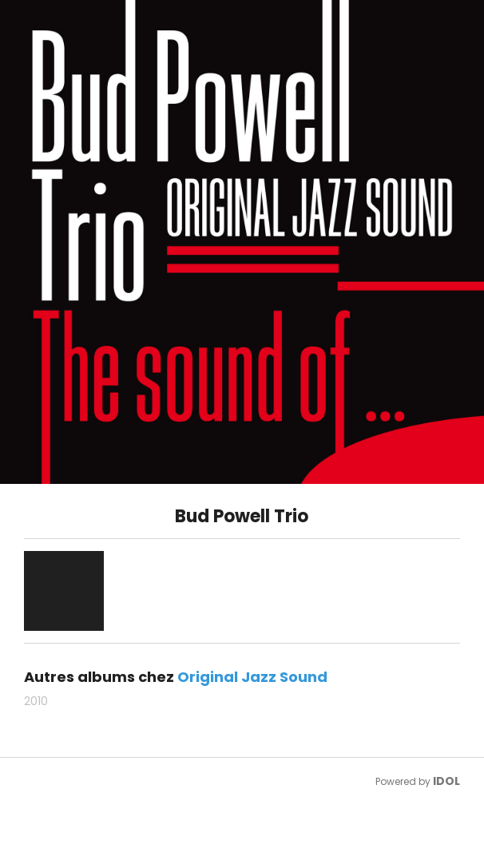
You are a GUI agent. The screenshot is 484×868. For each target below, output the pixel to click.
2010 (36, 701)
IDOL (446, 781)
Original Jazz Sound (252, 677)
